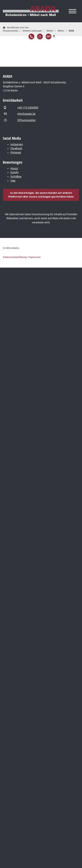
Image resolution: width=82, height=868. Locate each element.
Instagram (17, 144)
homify (15, 172)
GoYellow (16, 177)
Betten (50, 31)
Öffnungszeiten (26, 120)
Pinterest (16, 153)
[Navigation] (72, 11)
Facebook (16, 148)
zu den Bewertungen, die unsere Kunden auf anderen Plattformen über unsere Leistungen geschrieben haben (41, 195)
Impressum (35, 257)
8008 (71, 31)
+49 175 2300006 (28, 108)
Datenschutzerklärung (15, 257)
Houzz (14, 168)
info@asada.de (26, 114)
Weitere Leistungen (32, 31)
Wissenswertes (10, 31)
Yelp (13, 181)
